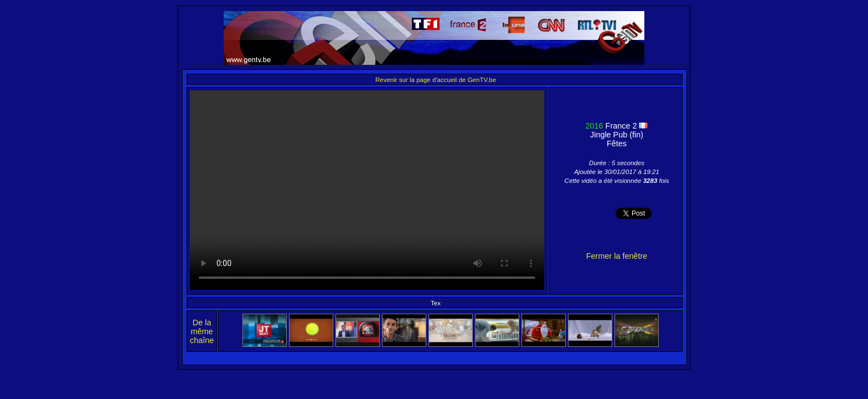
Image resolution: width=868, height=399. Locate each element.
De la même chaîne (202, 331)
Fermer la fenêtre (617, 256)
